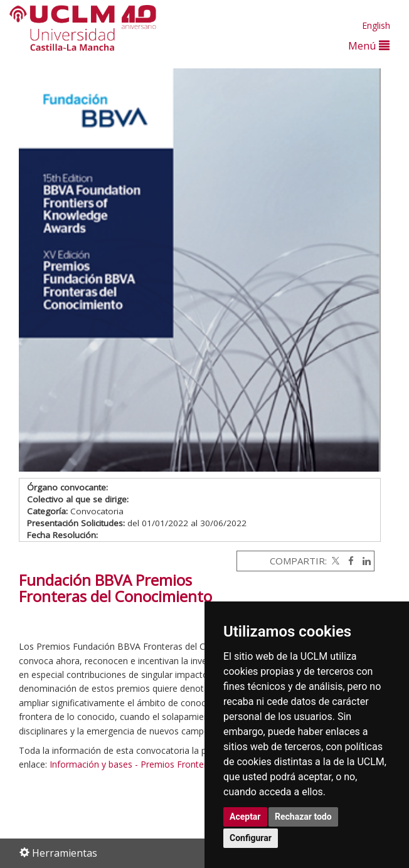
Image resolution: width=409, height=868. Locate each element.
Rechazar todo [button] (303, 817)
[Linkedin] (364, 561)
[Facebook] (348, 561)
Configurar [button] (251, 838)
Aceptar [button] (245, 817)
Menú (369, 45)
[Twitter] (334, 561)
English (376, 25)
